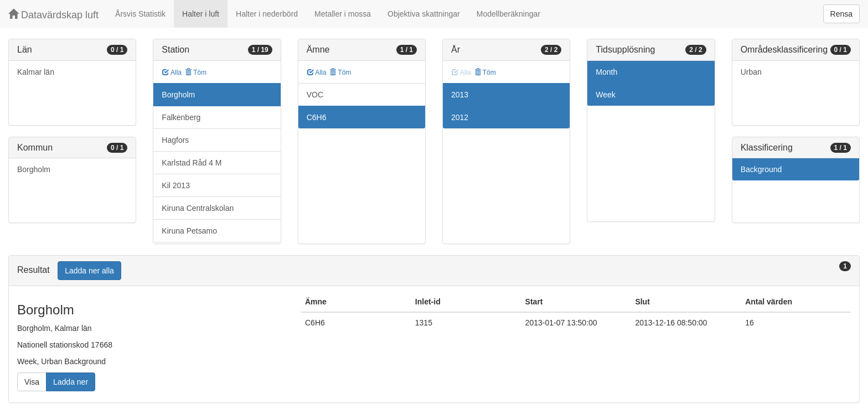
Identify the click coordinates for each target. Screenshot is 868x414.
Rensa (841, 14)
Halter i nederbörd (267, 14)
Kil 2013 (176, 185)
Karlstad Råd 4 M (192, 163)
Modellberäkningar (508, 14)
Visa (32, 382)
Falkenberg (181, 117)
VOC (315, 95)
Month (606, 72)
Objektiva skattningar (424, 14)
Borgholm (34, 169)
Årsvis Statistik (140, 14)
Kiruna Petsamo (189, 231)
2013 (460, 95)
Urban (751, 72)
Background (761, 169)
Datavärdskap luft (53, 15)
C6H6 (317, 117)
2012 (460, 117)
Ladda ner (71, 382)
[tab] (434, 271)
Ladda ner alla (89, 271)
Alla (172, 73)
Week (606, 95)
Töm (196, 73)
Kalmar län (36, 72)
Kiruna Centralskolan (198, 208)
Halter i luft (201, 14)
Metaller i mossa (343, 14)
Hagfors (175, 140)
